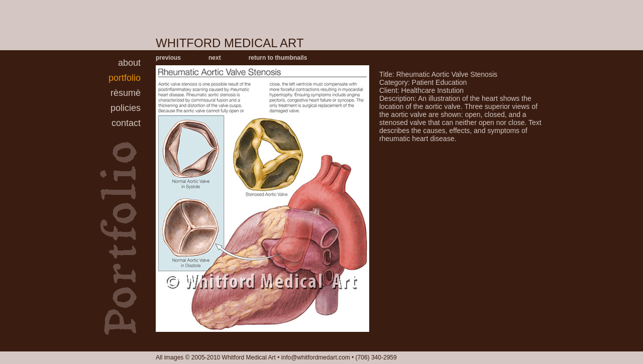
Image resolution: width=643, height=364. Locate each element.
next (215, 58)
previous (168, 58)
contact (126, 123)
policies (126, 108)
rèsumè (126, 93)
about (129, 63)
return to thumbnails (278, 58)
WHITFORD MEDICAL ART (230, 43)
